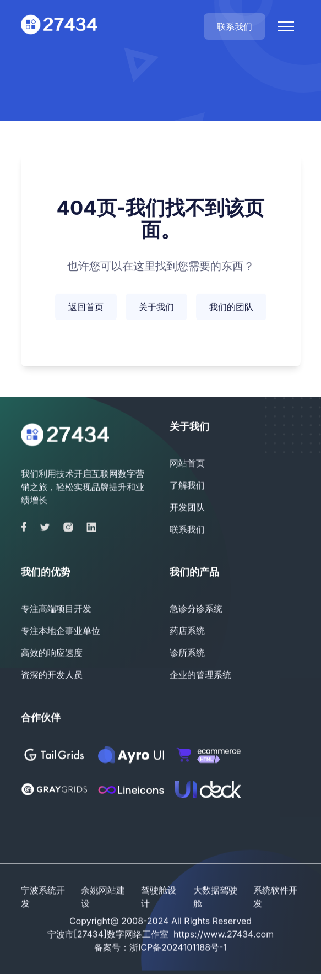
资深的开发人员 (52, 675)
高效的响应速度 (52, 653)
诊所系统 (187, 653)
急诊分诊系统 (196, 609)
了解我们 (187, 486)
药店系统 (187, 631)
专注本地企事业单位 (61, 631)
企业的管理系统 (200, 675)
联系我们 (235, 26)
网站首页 (187, 464)
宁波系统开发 (43, 897)
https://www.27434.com (224, 935)
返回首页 (86, 308)
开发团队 (187, 508)
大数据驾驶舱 (215, 897)
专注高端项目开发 (56, 609)
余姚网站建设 (103, 897)
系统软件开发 (275, 897)
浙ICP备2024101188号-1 (178, 948)
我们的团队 (231, 308)
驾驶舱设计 (159, 897)
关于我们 (156, 308)
